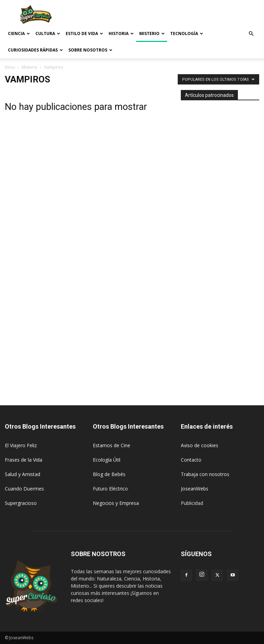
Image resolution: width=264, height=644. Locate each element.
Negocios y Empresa (116, 503)
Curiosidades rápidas (35, 50)
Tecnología (187, 33)
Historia (121, 33)
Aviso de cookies (200, 445)
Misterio (152, 33)
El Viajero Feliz (21, 445)
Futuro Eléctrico (110, 489)
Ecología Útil (107, 460)
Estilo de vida (84, 33)
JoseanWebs (195, 489)
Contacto (191, 460)
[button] (251, 34)
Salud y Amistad (23, 474)
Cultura (48, 33)
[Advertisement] (178, 15)
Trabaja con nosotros (205, 474)
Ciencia (19, 33)
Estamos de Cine (112, 445)
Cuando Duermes (24, 489)
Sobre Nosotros (90, 50)
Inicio (10, 67)
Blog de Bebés (109, 474)
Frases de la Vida (24, 460)
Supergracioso (21, 503)
